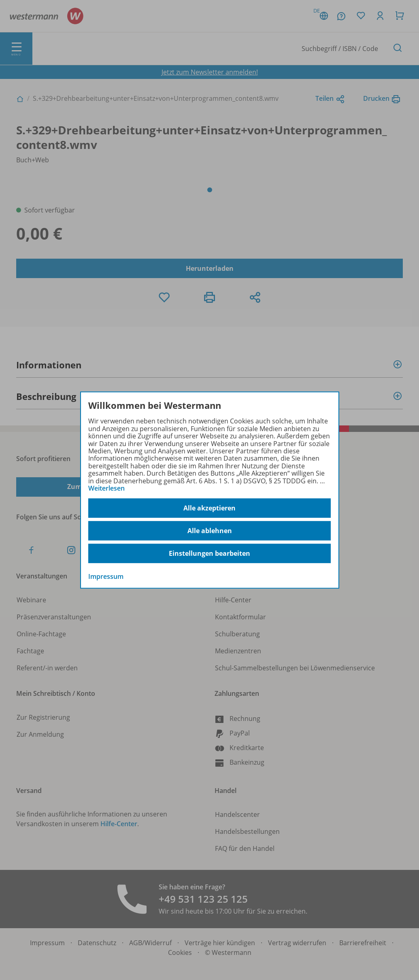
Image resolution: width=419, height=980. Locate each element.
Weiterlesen (106, 488)
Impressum (106, 577)
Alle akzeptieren (209, 508)
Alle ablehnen (210, 531)
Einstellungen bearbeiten (209, 553)
